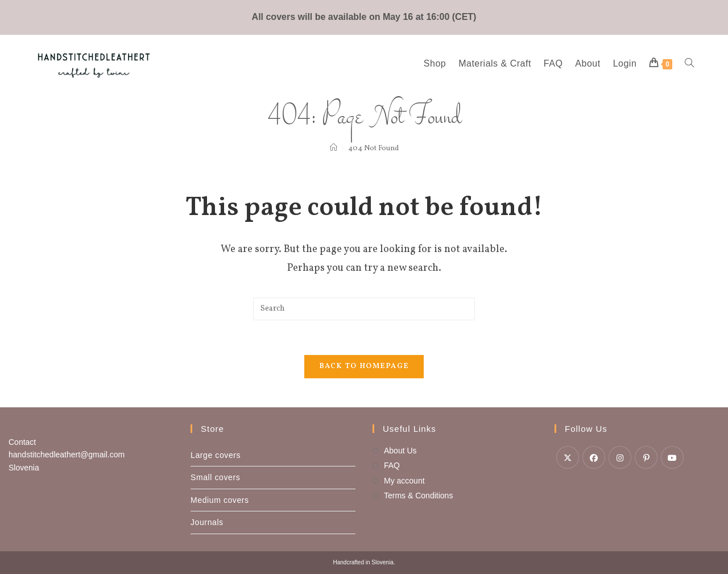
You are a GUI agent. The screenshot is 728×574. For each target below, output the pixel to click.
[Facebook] (594, 457)
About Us (400, 451)
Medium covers (220, 500)
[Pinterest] (646, 457)
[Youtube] (672, 457)
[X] (568, 457)
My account (404, 481)
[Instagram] (620, 457)
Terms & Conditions (418, 495)
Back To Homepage (364, 366)
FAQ (392, 465)
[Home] (334, 148)
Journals (207, 522)
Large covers (216, 455)
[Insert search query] (364, 309)
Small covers (215, 477)
